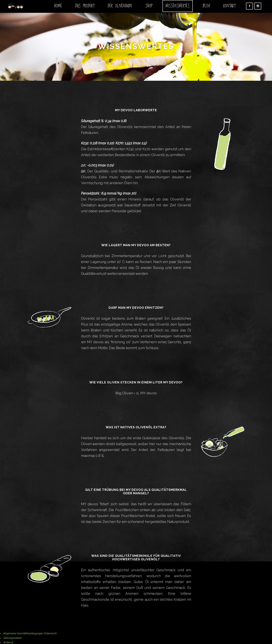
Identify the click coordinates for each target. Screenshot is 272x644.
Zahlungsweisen (12, 638)
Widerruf (8, 642)
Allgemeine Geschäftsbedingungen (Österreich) (30, 633)
